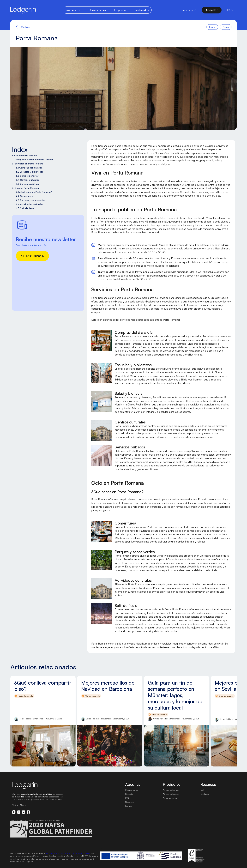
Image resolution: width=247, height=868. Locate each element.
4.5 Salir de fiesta (25, 208)
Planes (226, 27)
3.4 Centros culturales (28, 180)
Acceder (212, 10)
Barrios (212, 27)
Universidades (97, 10)
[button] (189, 10)
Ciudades (26, 27)
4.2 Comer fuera (24, 196)
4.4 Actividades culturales (30, 204)
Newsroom (130, 802)
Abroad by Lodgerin (172, 794)
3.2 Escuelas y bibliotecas (30, 172)
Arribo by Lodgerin (171, 798)
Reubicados (142, 10)
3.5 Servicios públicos (28, 184)
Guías (203, 790)
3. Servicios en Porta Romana (28, 164)
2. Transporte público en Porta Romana (33, 160)
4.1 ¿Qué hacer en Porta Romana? (34, 192)
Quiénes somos (132, 790)
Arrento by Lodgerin (172, 790)
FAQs (127, 798)
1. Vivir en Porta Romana (25, 155)
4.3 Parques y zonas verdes (31, 200)
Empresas (120, 10)
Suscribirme (32, 256)
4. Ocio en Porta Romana (25, 188)
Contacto (129, 794)
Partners (129, 806)
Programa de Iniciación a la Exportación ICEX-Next (68, 853)
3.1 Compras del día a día (29, 168)
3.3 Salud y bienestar (27, 176)
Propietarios (73, 10)
